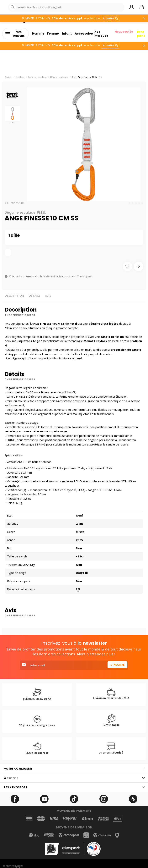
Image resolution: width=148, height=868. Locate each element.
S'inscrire (117, 667)
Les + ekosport (16, 789)
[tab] (74, 770)
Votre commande (18, 770)
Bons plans (141, 35)
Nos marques (100, 35)
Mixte (80, 533)
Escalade (20, 78)
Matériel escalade (37, 78)
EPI (78, 591)
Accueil (8, 78)
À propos (11, 779)
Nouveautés (123, 33)
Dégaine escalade (59, 78)
